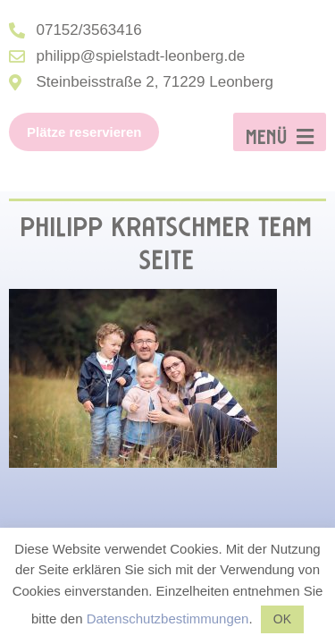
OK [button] (282, 619)
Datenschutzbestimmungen (168, 619)
